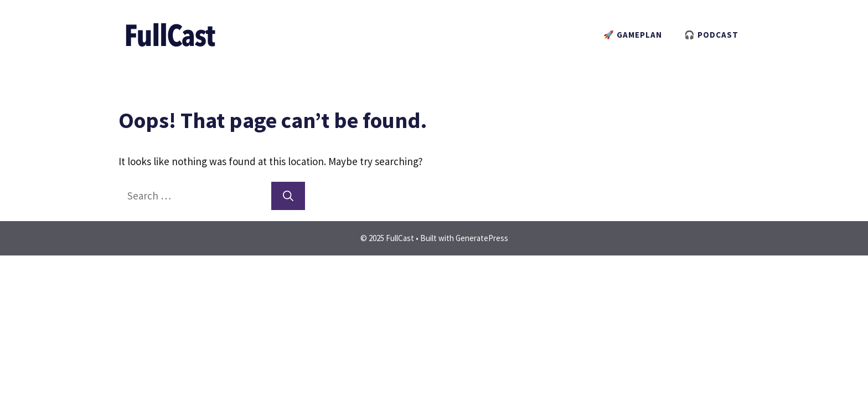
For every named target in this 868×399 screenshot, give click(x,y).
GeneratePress (482, 238)
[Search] (288, 196)
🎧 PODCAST (711, 35)
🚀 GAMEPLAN (633, 35)
